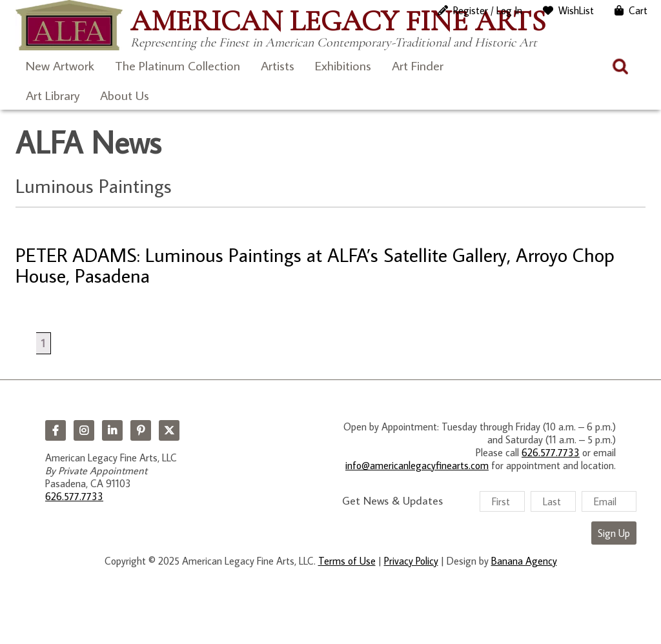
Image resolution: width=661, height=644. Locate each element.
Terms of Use (347, 561)
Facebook (56, 430)
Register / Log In (488, 10)
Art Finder (418, 65)
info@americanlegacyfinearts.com (417, 465)
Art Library (53, 95)
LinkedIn (112, 430)
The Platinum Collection (178, 65)
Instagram (84, 430)
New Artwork (60, 65)
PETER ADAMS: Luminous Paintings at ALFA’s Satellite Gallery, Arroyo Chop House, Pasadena (315, 265)
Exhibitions (343, 65)
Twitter (169, 430)
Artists (278, 65)
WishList (576, 10)
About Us (125, 95)
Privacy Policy (411, 561)
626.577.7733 (74, 496)
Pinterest (141, 430)
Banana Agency (524, 561)
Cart (638, 10)
